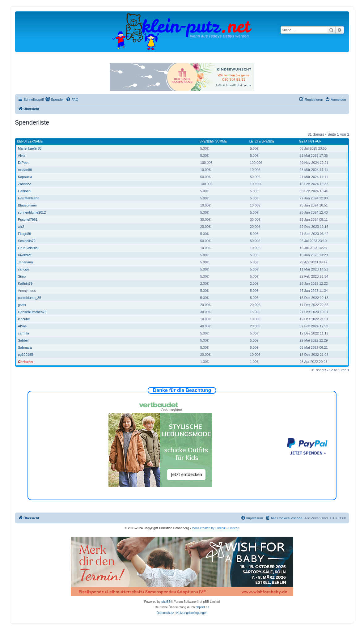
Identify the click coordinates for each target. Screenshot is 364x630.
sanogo (23, 269)
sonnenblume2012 (32, 212)
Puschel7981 (28, 219)
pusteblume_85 (30, 298)
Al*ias (22, 326)
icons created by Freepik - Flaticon (216, 528)
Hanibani (25, 191)
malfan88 (25, 170)
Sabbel (23, 340)
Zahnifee (25, 184)
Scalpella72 (27, 241)
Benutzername (30, 141)
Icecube (24, 319)
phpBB (166, 602)
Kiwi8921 (25, 255)
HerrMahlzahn (29, 198)
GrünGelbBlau (29, 248)
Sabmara (25, 347)
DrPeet (23, 163)
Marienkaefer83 (30, 148)
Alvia (22, 155)
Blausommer (28, 205)
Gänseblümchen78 (32, 312)
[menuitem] (55, 100)
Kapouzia (25, 177)
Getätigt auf (310, 141)
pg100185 (25, 355)
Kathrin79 (25, 283)
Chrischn (25, 362)
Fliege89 (24, 234)
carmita (23, 333)
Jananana (25, 262)
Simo (22, 276)
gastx (22, 305)
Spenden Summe (213, 141)
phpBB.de (202, 607)
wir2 (21, 227)
